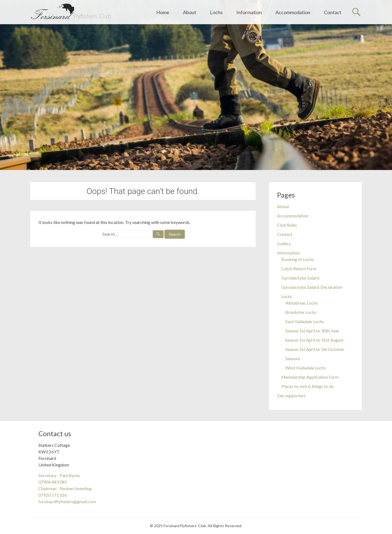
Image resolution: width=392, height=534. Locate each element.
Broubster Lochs (301, 312)
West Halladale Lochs (306, 368)
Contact (333, 12)
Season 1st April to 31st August (314, 340)
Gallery (284, 243)
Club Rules (287, 225)
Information (249, 12)
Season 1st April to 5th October (315, 349)
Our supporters (291, 395)
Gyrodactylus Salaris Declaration (312, 287)
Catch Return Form (299, 268)
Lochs (216, 12)
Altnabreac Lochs (302, 303)
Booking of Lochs (298, 259)
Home (163, 12)
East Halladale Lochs (305, 321)
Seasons (293, 358)
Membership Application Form (310, 377)
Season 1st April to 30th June (312, 331)
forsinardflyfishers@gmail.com (67, 501)
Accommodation (293, 12)
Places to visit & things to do (307, 386)
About (190, 12)
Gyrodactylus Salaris (300, 278)
